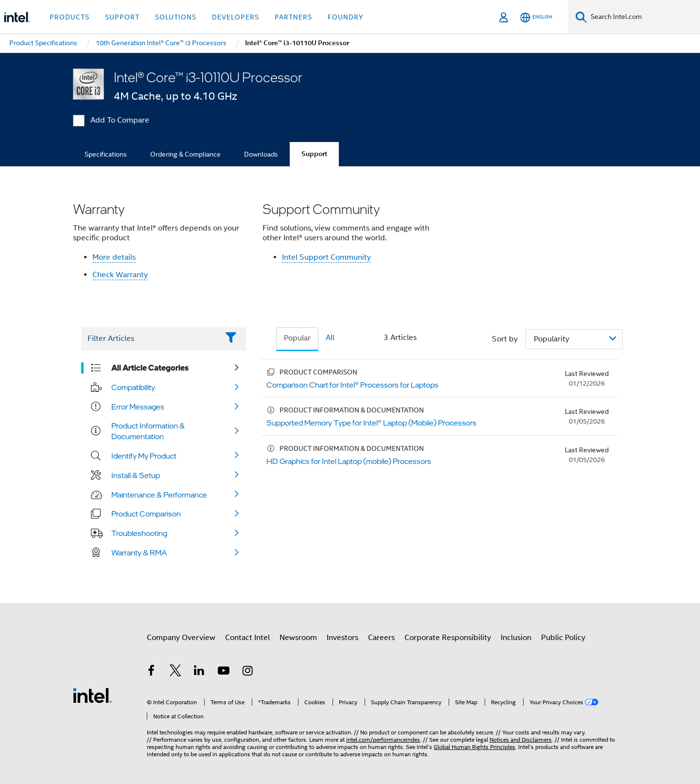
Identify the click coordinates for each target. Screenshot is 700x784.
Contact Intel (247, 638)
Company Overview (181, 638)
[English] (536, 17)
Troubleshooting (139, 533)
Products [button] (70, 17)
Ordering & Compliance (185, 154)
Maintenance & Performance (159, 495)
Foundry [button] (346, 17)
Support (314, 154)
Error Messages (138, 407)
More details (114, 257)
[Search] (581, 17)
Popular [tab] (297, 338)
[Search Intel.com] (643, 17)
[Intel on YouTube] (224, 672)
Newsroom (298, 638)
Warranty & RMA (139, 552)
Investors (342, 638)
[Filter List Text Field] (150, 339)
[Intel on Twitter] (175, 672)
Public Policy (563, 638)
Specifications (106, 154)
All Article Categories (150, 368)
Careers (381, 638)
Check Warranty (120, 275)
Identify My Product (144, 456)
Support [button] (122, 17)
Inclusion (516, 638)
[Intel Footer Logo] (92, 695)
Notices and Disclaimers (521, 739)
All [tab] (330, 338)
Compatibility (133, 387)
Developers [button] (236, 17)
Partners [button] (293, 17)
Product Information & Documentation (148, 431)
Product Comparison (146, 514)
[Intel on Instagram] (247, 672)
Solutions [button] (176, 17)
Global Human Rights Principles (474, 747)
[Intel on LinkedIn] (199, 672)
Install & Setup (136, 475)
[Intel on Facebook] (151, 672)
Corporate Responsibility (448, 638)
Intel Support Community (326, 257)
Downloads (261, 154)
